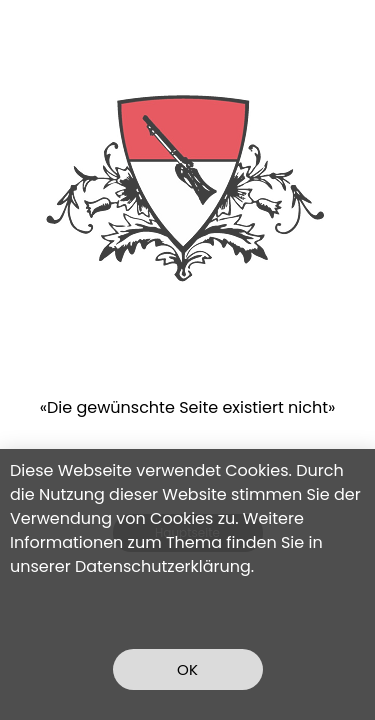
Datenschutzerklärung (163, 566)
